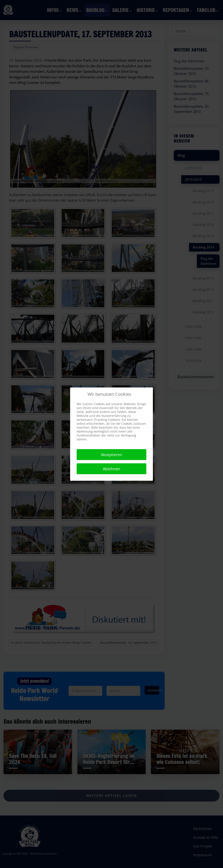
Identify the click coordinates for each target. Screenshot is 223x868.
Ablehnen (111, 469)
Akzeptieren (111, 455)
